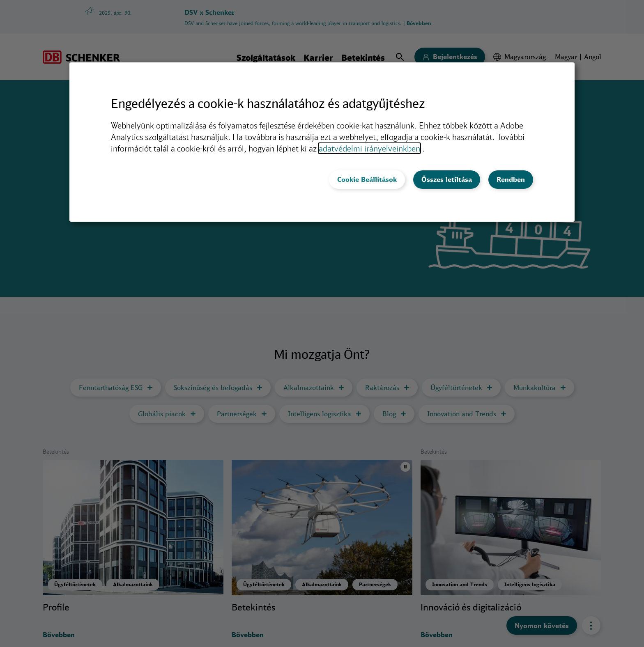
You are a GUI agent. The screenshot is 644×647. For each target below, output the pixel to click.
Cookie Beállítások (367, 179)
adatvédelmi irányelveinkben (369, 148)
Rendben (511, 179)
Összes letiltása (447, 179)
